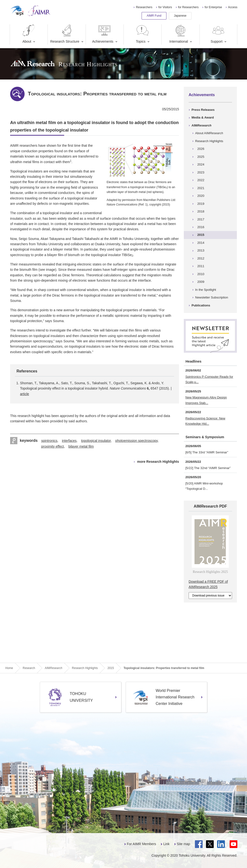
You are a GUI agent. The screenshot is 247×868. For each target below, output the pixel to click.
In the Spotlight (206, 290)
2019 (201, 204)
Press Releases (203, 110)
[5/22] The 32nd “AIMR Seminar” (208, 468)
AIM (201, 125)
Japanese (180, 16)
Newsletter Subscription (212, 297)
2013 (201, 250)
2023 (201, 172)
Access (233, 7)
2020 (201, 196)
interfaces (69, 441)
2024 (201, 164)
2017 (201, 219)
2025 (201, 157)
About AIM (209, 133)
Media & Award (203, 117)
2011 (201, 266)
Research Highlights (209, 141)
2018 (201, 211)
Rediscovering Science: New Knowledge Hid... (205, 421)
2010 (201, 274)
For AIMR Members (141, 844)
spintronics (49, 441)
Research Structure (65, 34)
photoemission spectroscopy (137, 441)
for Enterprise (213, 7)
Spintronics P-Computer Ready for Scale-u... (209, 379)
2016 (201, 227)
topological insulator (96, 441)
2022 (201, 180)
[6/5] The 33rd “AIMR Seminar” (207, 452)
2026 (201, 149)
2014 (201, 243)
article (24, 394)
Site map (183, 844)
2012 (201, 258)
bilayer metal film (81, 446)
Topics (143, 34)
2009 (201, 282)
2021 (201, 188)
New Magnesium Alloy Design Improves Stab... (206, 400)
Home (9, 668)
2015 (201, 235)
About (29, 34)
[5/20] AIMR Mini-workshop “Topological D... (204, 486)
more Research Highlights (158, 462)
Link (166, 844)
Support (218, 34)
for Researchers (188, 7)
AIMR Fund (154, 16)
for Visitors (165, 7)
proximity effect (53, 446)
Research (29, 668)
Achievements (103, 34)
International (179, 34)
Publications (201, 305)
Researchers (144, 7)
